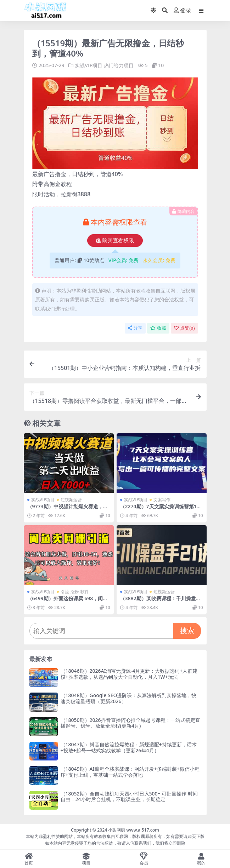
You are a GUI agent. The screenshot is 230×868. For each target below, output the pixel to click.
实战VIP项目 (89, 65)
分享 (135, 328)
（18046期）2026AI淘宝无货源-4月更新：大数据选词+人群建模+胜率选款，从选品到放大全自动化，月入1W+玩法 (129, 674)
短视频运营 (71, 500)
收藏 (158, 328)
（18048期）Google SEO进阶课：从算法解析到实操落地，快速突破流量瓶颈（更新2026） (129, 698)
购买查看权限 (115, 241)
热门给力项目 (119, 65)
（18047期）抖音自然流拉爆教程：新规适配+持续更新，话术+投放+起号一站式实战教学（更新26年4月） (129, 747)
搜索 (187, 630)
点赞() (184, 328)
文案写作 (162, 500)
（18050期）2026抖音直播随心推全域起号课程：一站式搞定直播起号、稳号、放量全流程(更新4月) (130, 723)
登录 (183, 10)
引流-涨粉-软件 (75, 592)
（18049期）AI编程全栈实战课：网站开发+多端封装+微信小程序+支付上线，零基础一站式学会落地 (130, 772)
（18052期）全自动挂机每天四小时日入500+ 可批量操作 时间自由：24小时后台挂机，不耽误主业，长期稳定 (129, 797)
